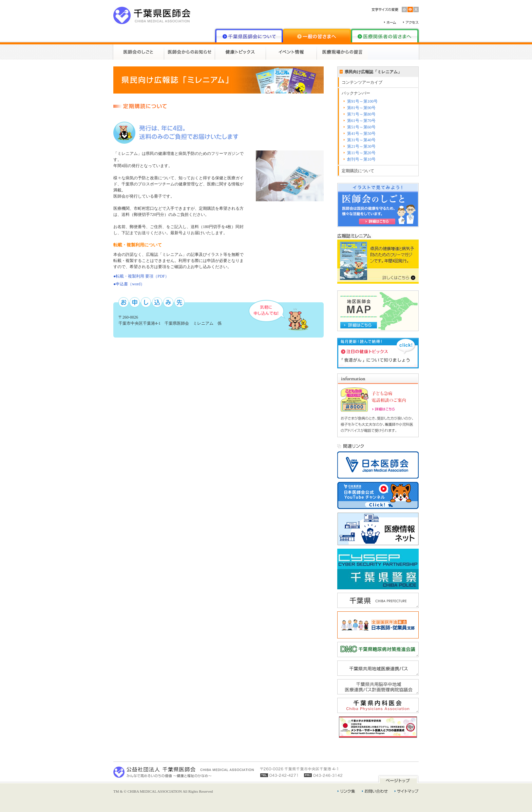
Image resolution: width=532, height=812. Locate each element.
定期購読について (358, 171)
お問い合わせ (375, 791)
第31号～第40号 (361, 140)
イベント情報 (291, 52)
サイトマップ (407, 791)
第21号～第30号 (361, 146)
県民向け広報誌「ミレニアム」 (373, 72)
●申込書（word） (129, 284)
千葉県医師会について (249, 36)
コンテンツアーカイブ (362, 82)
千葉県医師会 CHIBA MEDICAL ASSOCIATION (152, 15)
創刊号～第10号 (361, 159)
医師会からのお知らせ (190, 52)
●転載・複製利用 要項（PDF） (141, 276)
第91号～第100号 (362, 101)
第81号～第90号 (361, 108)
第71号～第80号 (361, 114)
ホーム (390, 22)
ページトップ (398, 779)
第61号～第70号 (361, 121)
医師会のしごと (139, 52)
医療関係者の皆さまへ (385, 36)
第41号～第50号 (361, 134)
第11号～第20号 (361, 153)
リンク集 (346, 791)
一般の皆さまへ (317, 36)
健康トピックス (241, 52)
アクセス (411, 22)
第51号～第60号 (361, 127)
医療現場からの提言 (342, 52)
